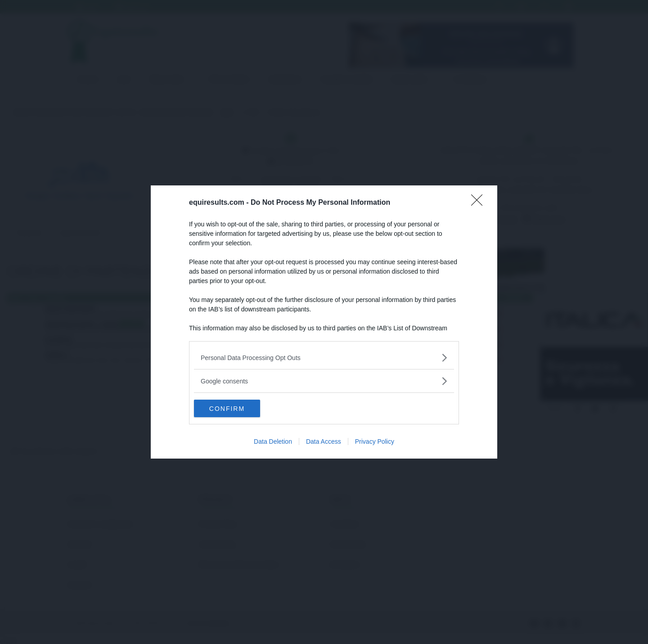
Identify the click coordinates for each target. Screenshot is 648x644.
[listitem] (324, 358)
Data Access (324, 442)
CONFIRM (236, 409)
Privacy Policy (375, 442)
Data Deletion (273, 442)
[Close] (480, 203)
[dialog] (324, 322)
